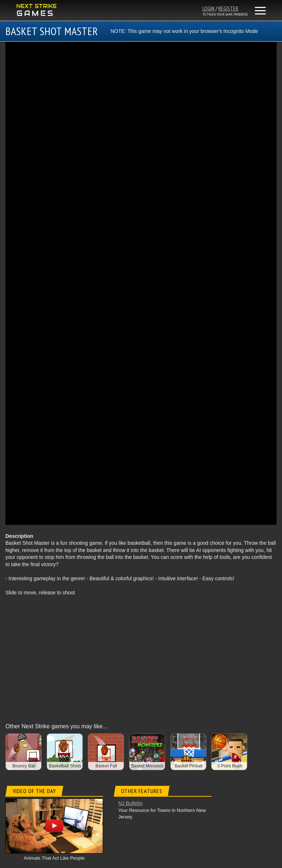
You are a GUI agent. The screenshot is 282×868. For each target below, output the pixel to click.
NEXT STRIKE (37, 6)
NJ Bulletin (130, 803)
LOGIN (208, 8)
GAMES (36, 13)
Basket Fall (106, 766)
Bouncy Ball (24, 766)
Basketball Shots (65, 766)
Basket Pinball (189, 766)
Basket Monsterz (147, 766)
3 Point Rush (230, 766)
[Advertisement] (141, 654)
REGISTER (228, 8)
